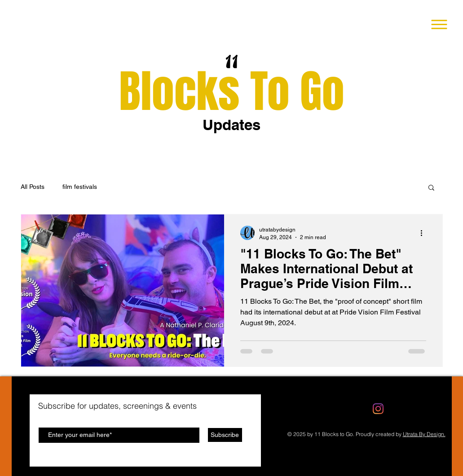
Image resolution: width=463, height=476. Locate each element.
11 (232, 63)
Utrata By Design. (424, 434)
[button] (439, 25)
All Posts (33, 187)
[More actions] (425, 233)
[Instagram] (378, 409)
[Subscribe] (225, 435)
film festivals (80, 187)
